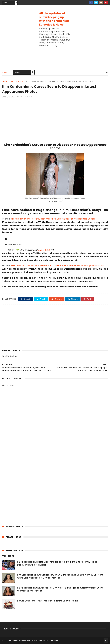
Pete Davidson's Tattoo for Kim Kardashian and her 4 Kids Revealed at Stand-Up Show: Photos (58, 265)
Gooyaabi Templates (48, 640)
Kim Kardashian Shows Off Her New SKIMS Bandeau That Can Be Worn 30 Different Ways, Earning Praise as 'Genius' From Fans (60, 576)
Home (5, 72)
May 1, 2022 (44, 250)
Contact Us (8, 556)
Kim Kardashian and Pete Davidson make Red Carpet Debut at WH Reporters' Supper (53, 219)
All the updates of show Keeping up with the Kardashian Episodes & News (54, 19)
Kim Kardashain (18, 81)
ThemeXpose (18, 640)
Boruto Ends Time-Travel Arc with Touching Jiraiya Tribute (48, 601)
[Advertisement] (55, 44)
